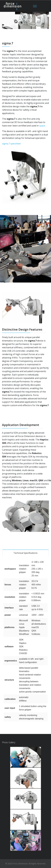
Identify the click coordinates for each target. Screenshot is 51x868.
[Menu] (35, 6)
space (42, 126)
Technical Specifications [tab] (26, 553)
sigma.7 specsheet (11, 144)
